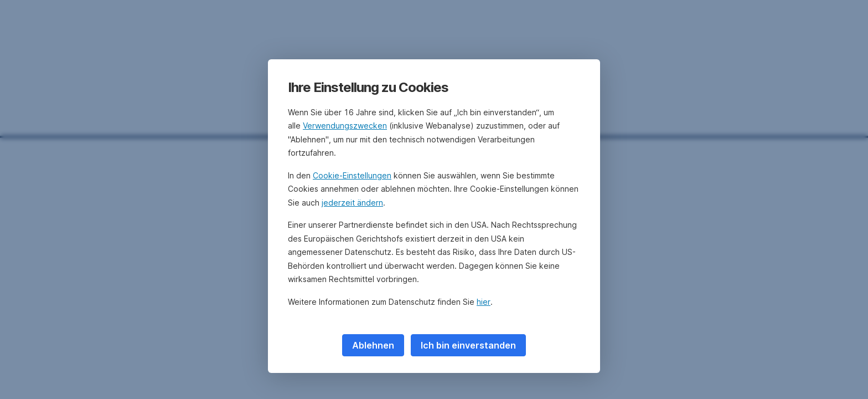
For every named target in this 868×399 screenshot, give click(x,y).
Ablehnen (373, 345)
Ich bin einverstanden (468, 345)
